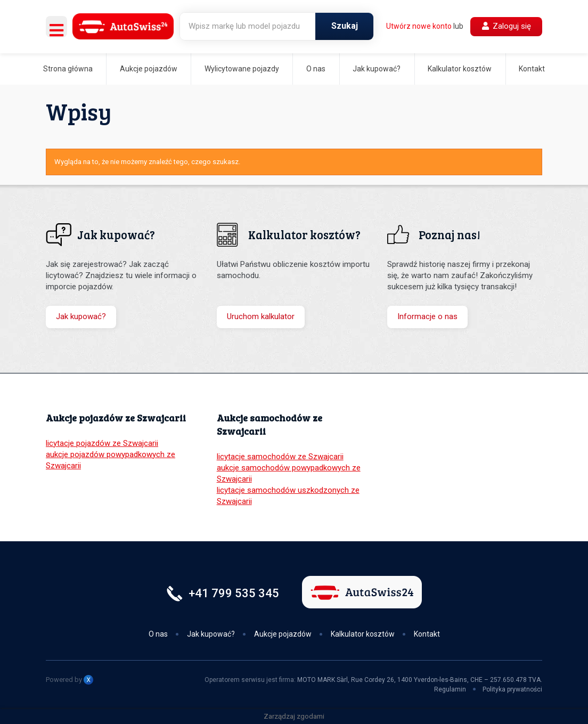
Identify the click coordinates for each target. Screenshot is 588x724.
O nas (316, 69)
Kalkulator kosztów (460, 69)
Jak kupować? (377, 69)
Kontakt (532, 69)
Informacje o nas (427, 316)
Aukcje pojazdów (149, 69)
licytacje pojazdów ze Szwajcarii (102, 443)
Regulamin (450, 689)
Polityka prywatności (512, 689)
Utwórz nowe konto (419, 26)
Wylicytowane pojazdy (242, 69)
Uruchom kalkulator (261, 316)
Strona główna (68, 69)
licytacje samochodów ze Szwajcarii (280, 457)
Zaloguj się (507, 26)
